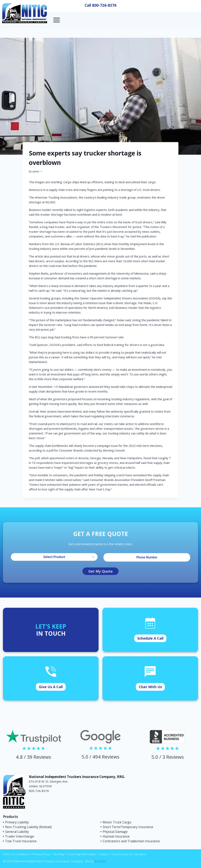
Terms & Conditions (16, 854)
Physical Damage (115, 832)
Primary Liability (17, 822)
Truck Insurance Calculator (129, 854)
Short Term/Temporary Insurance (128, 827)
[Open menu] (57, 20)
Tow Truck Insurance (21, 841)
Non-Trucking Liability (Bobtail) (28, 827)
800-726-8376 (104, 5)
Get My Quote (100, 571)
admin (36, 171)
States (104, 854)
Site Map (59, 854)
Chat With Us (150, 687)
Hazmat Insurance (116, 836)
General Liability (17, 832)
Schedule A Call (150, 638)
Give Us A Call (51, 687)
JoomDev (100, 861)
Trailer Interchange (20, 836)
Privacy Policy (41, 854)
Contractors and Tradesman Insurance (131, 841)
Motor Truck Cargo (117, 822)
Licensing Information (82, 854)
